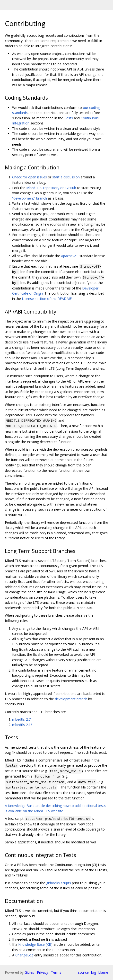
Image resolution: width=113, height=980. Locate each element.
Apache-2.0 (70, 256)
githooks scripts (59, 883)
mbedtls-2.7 (21, 719)
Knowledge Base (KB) (35, 944)
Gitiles (29, 972)
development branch (71, 699)
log (94, 972)
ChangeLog (24, 955)
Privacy (43, 972)
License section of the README (47, 299)
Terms (56, 972)
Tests (69, 118)
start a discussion (66, 177)
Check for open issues (30, 177)
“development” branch (30, 198)
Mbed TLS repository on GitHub (51, 188)
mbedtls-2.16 (22, 725)
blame (103, 972)
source (83, 972)
